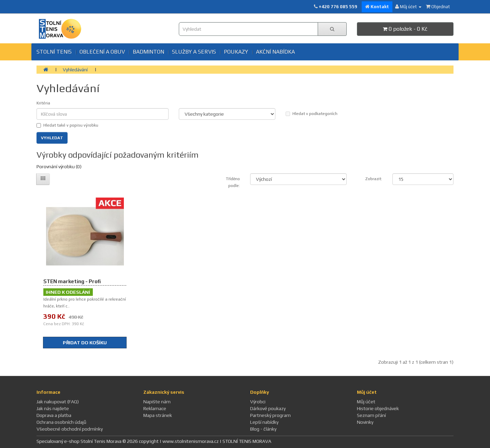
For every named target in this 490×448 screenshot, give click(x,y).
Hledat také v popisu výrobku (67, 125)
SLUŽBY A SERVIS (194, 52)
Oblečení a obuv (102, 52)
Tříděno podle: (233, 182)
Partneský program (270, 415)
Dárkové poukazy (268, 408)
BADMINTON (148, 52)
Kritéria (43, 103)
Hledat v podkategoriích (312, 114)
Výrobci (258, 402)
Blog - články (263, 429)
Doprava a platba (54, 415)
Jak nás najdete (53, 408)
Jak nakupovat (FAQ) (58, 402)
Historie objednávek (378, 408)
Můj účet (366, 402)
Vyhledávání (75, 70)
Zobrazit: (374, 179)
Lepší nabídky (264, 422)
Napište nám (157, 402)
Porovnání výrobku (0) (59, 167)
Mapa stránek (158, 415)
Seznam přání (371, 415)
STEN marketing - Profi (72, 281)
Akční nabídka (275, 52)
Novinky (365, 422)
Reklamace (155, 408)
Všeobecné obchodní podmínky (70, 429)
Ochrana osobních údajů (61, 422)
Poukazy (236, 52)
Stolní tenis (54, 52)
